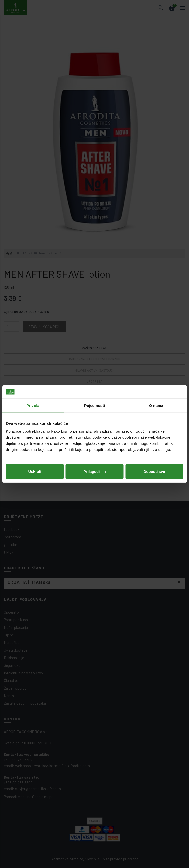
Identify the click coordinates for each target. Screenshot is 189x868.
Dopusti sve (154, 471)
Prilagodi (95, 471)
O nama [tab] (156, 405)
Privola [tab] (33, 405)
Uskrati (35, 471)
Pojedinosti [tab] (95, 405)
